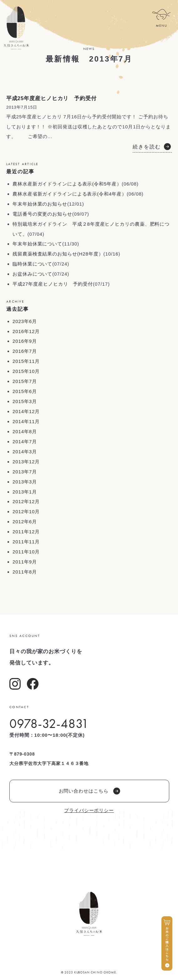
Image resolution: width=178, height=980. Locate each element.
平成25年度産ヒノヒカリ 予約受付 (51, 98)
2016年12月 (26, 331)
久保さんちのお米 (16, 28)
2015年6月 (25, 391)
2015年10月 (26, 371)
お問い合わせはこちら (89, 791)
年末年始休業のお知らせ (40, 204)
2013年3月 (25, 482)
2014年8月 (25, 431)
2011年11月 (26, 542)
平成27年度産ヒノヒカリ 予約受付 (53, 284)
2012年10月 (26, 512)
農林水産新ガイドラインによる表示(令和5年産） (67, 184)
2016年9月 (25, 341)
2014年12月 (26, 411)
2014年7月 (25, 442)
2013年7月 (25, 472)
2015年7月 (25, 381)
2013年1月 (25, 492)
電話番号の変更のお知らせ (42, 214)
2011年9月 (25, 562)
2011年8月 (25, 572)
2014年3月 (25, 452)
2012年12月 (26, 501)
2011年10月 (26, 552)
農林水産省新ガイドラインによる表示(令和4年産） (70, 194)
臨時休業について (32, 264)
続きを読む (147, 147)
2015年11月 (26, 361)
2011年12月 (26, 532)
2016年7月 (25, 351)
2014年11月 (26, 421)
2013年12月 (26, 462)
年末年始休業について (37, 244)
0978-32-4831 (49, 724)
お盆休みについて (32, 274)
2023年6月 (25, 321)
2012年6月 (25, 522)
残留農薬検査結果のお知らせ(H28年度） (58, 254)
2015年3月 (25, 401)
